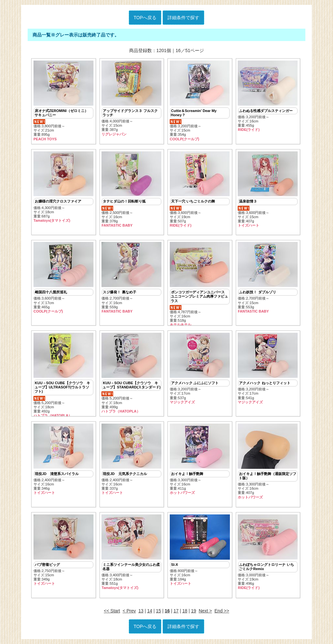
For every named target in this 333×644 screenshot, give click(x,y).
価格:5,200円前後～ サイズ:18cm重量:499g (132, 373)
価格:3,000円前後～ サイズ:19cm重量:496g (268, 552)
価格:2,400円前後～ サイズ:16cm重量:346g (64, 459)
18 (185, 611)
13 (141, 611)
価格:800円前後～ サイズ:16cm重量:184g (200, 550)
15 (159, 611)
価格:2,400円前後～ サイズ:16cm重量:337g (132, 459)
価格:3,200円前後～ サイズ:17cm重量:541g (268, 369)
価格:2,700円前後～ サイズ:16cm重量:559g (132, 278)
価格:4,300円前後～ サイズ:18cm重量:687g (64, 187)
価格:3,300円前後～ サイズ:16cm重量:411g (200, 459)
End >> (222, 611)
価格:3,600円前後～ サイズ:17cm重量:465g (64, 278)
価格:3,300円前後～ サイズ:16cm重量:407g (268, 462)
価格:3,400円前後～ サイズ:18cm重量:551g (132, 552)
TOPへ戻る (145, 18)
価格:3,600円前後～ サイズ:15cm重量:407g (268, 190)
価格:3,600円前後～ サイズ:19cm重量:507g (200, 190)
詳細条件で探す (183, 18)
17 (176, 611)
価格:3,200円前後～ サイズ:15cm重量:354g (200, 101)
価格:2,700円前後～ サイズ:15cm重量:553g (268, 278)
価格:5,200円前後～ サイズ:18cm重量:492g (64, 374)
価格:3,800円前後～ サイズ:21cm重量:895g (64, 101)
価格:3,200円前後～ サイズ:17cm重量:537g (200, 369)
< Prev (129, 611)
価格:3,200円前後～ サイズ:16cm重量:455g (268, 96)
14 (150, 611)
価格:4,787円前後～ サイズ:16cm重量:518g (200, 284)
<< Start (112, 611)
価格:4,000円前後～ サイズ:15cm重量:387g (132, 98)
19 (194, 611)
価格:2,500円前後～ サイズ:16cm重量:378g (132, 190)
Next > (205, 611)
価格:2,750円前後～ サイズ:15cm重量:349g (64, 550)
